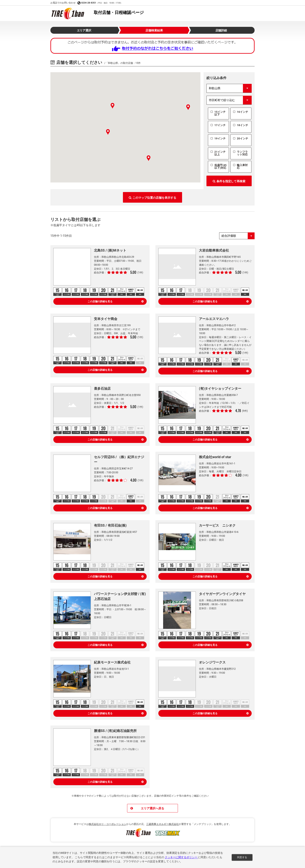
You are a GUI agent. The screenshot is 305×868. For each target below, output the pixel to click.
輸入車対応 (242, 166)
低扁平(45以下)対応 (220, 166)
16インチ (242, 112)
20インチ (242, 138)
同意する (242, 859)
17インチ (220, 125)
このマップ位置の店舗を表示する (152, 198)
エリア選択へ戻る (147, 808)
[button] (112, 106)
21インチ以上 (220, 153)
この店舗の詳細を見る (116, 301)
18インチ (242, 125)
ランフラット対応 (242, 153)
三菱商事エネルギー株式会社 (162, 824)
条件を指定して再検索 (229, 181)
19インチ (220, 138)
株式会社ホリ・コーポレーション (107, 824)
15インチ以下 (220, 113)
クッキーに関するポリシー (181, 859)
